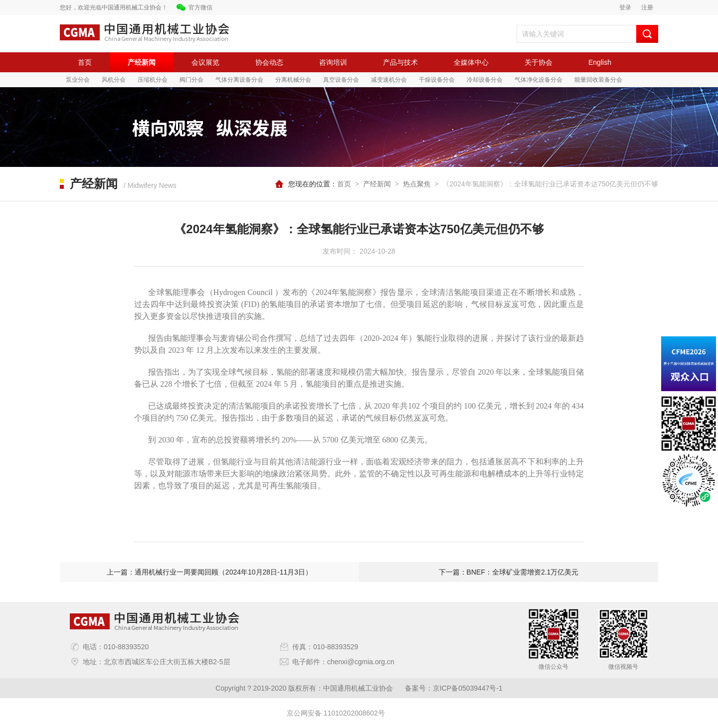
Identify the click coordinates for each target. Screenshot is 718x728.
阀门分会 (191, 80)
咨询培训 (333, 62)
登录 (625, 7)
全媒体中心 (471, 62)
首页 (85, 62)
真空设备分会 (341, 80)
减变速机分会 (389, 80)
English (600, 62)
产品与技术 (400, 62)
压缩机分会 (153, 80)
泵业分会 (78, 80)
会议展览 (205, 62)
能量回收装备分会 (598, 80)
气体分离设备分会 (239, 80)
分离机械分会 (293, 80)
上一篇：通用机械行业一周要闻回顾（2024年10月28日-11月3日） (209, 572)
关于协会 (538, 62)
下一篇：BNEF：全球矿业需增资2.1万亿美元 (509, 572)
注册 (647, 7)
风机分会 (114, 80)
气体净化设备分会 (538, 80)
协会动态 (269, 62)
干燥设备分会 (437, 80)
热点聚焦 (417, 184)
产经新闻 (142, 62)
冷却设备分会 (485, 80)
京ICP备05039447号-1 (468, 688)
